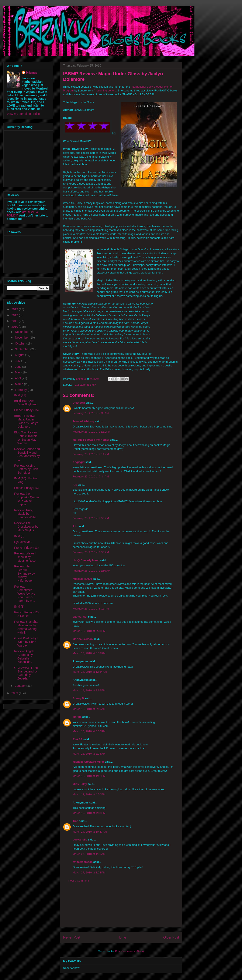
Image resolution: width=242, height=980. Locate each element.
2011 (15, 321)
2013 (15, 309)
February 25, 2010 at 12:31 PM (91, 432)
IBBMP (91, 385)
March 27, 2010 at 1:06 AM (89, 854)
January (21, 686)
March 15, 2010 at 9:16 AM (89, 709)
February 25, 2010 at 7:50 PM (91, 518)
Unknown (79, 403)
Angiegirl (79, 462)
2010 (15, 327)
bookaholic (80, 840)
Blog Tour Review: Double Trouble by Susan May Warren (26, 438)
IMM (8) (19, 607)
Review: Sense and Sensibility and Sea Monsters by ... (27, 454)
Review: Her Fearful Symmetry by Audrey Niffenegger (25, 573)
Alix (75, 526)
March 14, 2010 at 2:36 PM (89, 690)
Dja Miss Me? (23, 542)
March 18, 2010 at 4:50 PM (89, 794)
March (19, 384)
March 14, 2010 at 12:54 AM (90, 672)
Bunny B (78, 698)
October (21, 343)
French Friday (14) (26, 488)
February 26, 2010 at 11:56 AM (91, 571)
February (21, 390)
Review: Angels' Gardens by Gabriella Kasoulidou (25, 657)
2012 (15, 315)
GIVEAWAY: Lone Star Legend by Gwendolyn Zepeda (26, 673)
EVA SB (78, 739)
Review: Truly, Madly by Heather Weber (26, 514)
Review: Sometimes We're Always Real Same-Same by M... (25, 594)
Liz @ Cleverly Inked (86, 560)
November (22, 338)
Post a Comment (79, 881)
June (18, 367)
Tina (75, 821)
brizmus (32, 73)
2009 (15, 693)
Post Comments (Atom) (129, 951)
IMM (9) (19, 536)
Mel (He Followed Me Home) (91, 440)
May (18, 372)
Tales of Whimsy (83, 421)
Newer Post (72, 937)
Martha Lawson (83, 639)
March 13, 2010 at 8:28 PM (89, 631)
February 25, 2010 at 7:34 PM (91, 476)
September (23, 349)
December (22, 332)
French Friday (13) (26, 548)
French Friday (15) (26, 410)
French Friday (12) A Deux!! (26, 614)
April (18, 378)
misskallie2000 (82, 579)
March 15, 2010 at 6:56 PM (89, 731)
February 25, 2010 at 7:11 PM (91, 454)
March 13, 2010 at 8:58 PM (89, 653)
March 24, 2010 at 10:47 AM (90, 832)
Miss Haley (80, 784)
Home (122, 937)
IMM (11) (20, 395)
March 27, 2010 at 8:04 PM (89, 872)
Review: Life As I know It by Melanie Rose (25, 557)
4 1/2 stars (79, 385)
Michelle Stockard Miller (88, 762)
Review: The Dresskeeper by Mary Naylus (26, 527)
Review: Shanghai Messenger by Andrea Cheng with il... (26, 627)
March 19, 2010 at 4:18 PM (89, 813)
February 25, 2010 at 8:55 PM (91, 552)
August (20, 355)
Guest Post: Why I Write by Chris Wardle (26, 642)
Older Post (171, 937)
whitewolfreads (83, 862)
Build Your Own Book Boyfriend (26, 402)
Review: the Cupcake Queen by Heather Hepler (27, 499)
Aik (75, 485)
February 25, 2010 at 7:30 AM (91, 413)
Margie (77, 717)
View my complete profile (23, 114)
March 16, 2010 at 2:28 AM (89, 754)
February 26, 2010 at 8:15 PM (91, 609)
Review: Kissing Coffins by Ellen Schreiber (26, 469)
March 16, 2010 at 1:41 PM (89, 776)
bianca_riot (80, 617)
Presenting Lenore (105, 90)
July (18, 361)
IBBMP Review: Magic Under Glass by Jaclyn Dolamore (26, 421)
